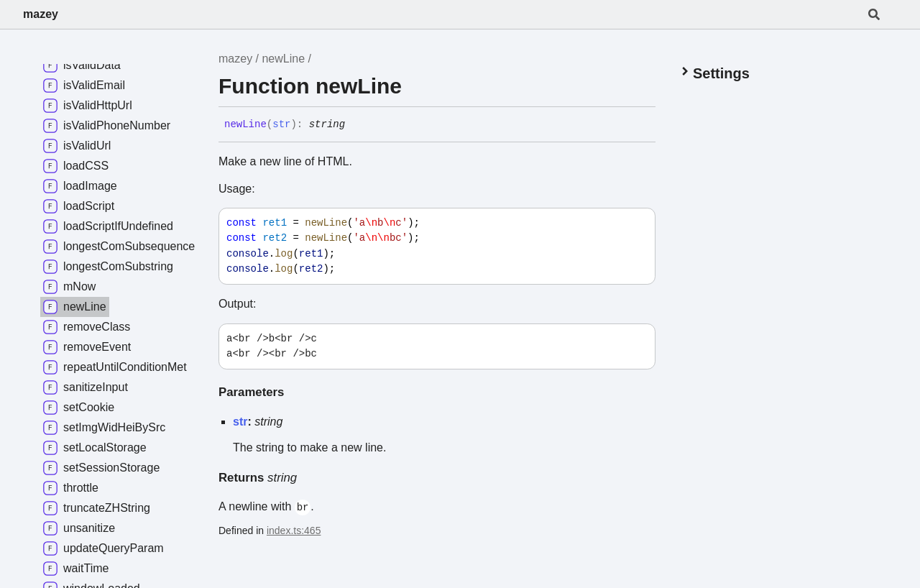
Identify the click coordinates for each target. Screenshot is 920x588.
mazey (41, 14)
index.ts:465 (294, 530)
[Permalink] (356, 125)
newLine (283, 59)
